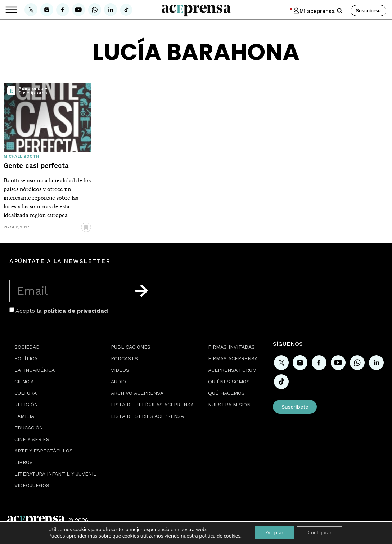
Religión (26, 405)
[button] (340, 11)
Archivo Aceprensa (137, 393)
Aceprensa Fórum (232, 370)
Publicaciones (131, 347)
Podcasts (124, 358)
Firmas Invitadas (231, 347)
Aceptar (274, 533)
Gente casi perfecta (36, 166)
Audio (118, 382)
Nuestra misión (229, 405)
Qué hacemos (226, 393)
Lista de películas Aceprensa (152, 405)
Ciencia (24, 382)
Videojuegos (32, 485)
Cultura (26, 393)
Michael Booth (21, 157)
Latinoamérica (35, 370)
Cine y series (32, 439)
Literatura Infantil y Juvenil (55, 474)
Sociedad (27, 347)
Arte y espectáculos (44, 451)
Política (26, 358)
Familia (24, 416)
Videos (120, 370)
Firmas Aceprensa (233, 358)
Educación (29, 428)
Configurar (320, 533)
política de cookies (220, 536)
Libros (24, 462)
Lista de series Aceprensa (147, 416)
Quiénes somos (229, 382)
